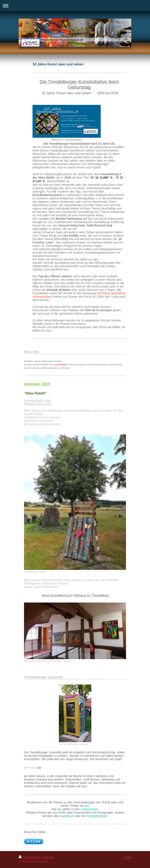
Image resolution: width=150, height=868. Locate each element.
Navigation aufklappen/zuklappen (75, 6)
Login (128, 857)
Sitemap (49, 857)
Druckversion (30, 857)
